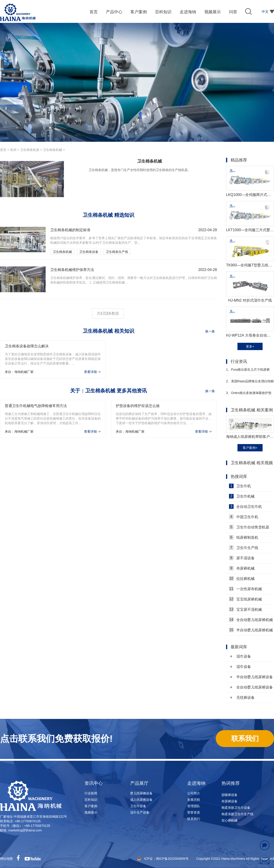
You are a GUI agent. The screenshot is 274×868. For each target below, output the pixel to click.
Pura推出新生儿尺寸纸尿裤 (248, 370)
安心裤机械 (229, 822)
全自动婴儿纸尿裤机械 (251, 620)
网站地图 (6, 859)
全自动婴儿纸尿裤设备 (252, 687)
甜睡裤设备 (229, 796)
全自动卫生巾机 (245, 506)
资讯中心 (94, 783)
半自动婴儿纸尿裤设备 (252, 677)
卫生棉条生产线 (117, 252)
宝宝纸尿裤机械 (245, 599)
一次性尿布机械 (245, 589)
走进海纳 (196, 783)
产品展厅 (139, 783)
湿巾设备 (241, 656)
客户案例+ (250, 448)
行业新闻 (91, 793)
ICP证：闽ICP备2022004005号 (167, 859)
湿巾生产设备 (140, 812)
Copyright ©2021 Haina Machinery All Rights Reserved (235, 859)
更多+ (250, 346)
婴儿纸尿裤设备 (141, 793)
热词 (13, 150)
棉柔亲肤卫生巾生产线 (237, 815)
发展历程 (194, 800)
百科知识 (91, 800)
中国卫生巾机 (244, 517)
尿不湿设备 (242, 558)
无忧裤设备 (242, 698)
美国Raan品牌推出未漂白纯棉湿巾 (250, 383)
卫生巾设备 (138, 806)
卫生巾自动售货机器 (249, 527)
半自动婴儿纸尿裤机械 (251, 630)
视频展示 (91, 812)
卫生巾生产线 (244, 548)
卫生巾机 (240, 486)
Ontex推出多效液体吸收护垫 (249, 393)
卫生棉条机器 (30, 150)
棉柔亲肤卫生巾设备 (236, 809)
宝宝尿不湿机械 (245, 609)
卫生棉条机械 (53, 150)
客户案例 (91, 806)
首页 (3, 150)
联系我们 (194, 819)
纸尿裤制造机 (244, 537)
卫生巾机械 (242, 496)
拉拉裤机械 (242, 579)
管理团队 (194, 806)
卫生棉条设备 (89, 252)
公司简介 (194, 793)
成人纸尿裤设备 (141, 800)
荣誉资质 (194, 812)
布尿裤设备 (229, 803)
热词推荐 (231, 783)
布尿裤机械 (242, 568)
